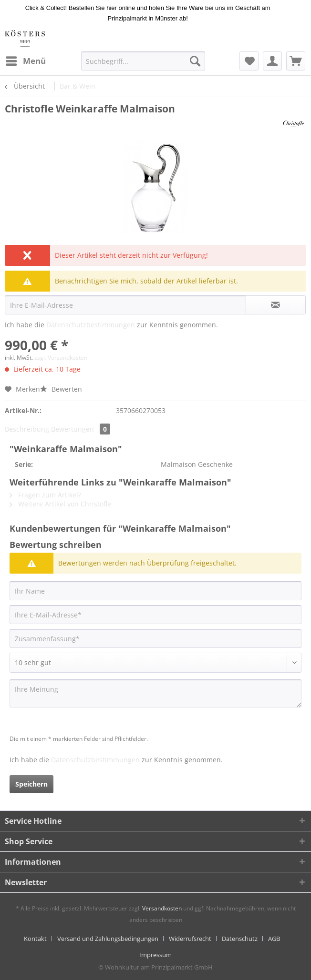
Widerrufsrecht (190, 939)
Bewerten (61, 389)
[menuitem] (25, 61)
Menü (26, 60)
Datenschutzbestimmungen (91, 325)
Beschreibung (27, 429)
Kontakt (35, 939)
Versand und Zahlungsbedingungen (108, 939)
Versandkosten (162, 908)
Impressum (155, 955)
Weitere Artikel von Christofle (60, 504)
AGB (274, 939)
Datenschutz (240, 939)
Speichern (31, 784)
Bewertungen (81, 429)
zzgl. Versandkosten (61, 358)
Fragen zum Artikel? (45, 495)
